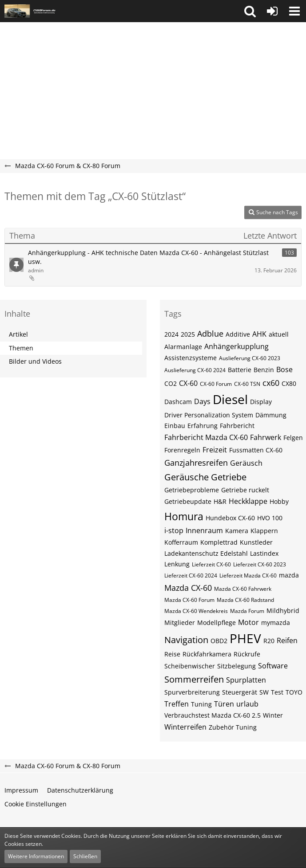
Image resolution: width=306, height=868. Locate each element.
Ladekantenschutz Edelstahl (206, 553)
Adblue (210, 334)
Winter (273, 715)
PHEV (245, 638)
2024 (171, 334)
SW (264, 692)
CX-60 (188, 383)
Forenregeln (182, 450)
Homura (184, 516)
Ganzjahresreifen (196, 463)
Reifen (287, 640)
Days (202, 401)
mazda (289, 575)
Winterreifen (185, 727)
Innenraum (204, 530)
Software (273, 666)
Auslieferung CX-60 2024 (195, 370)
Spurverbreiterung (192, 692)
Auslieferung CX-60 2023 (250, 358)
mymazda (276, 623)
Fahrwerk (266, 437)
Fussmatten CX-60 (256, 450)
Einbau (175, 426)
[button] (250, 11)
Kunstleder (256, 542)
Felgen (293, 438)
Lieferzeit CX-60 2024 (191, 575)
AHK (259, 334)
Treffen (177, 704)
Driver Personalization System (209, 415)
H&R (220, 501)
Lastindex (264, 553)
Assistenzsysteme (191, 358)
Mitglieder (180, 623)
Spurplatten (246, 680)
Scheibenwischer (190, 666)
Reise (172, 654)
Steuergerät (240, 692)
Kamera (237, 531)
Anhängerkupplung (236, 346)
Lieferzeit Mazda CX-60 (248, 575)
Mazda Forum (247, 611)
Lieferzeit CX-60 (211, 564)
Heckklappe (248, 501)
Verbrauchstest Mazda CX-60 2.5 (213, 715)
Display (261, 402)
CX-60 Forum (216, 384)
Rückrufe (247, 654)
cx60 (271, 383)
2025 (188, 334)
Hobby (279, 501)
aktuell (279, 334)
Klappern (264, 531)
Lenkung (177, 564)
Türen (224, 704)
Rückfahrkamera (207, 654)
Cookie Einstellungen (36, 804)
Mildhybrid (283, 611)
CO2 (171, 383)
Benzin (264, 370)
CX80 (289, 383)
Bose (284, 369)
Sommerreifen (194, 679)
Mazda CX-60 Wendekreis (196, 611)
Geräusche (187, 477)
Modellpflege (217, 623)
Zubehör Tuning (233, 727)
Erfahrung (203, 426)
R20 (269, 641)
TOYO (294, 692)
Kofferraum (181, 542)
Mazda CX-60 (188, 588)
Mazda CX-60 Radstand (245, 600)
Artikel (18, 334)
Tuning (201, 704)
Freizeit (215, 450)
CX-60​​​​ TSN (247, 384)
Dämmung (271, 415)
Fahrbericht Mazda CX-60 (206, 437)
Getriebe (229, 477)
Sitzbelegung (236, 666)
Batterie (240, 370)
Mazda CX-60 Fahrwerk (243, 589)
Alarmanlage (183, 347)
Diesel (230, 399)
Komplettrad (219, 542)
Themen (21, 348)
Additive (238, 334)
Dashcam (178, 402)
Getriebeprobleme (192, 490)
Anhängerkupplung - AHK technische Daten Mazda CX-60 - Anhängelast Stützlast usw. (148, 257)
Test (277, 692)
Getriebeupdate (188, 501)
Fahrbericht (237, 426)
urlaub (247, 704)
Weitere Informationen (36, 856)
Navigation (186, 640)
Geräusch (246, 463)
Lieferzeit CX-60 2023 (260, 564)
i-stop (174, 530)
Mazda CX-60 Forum (189, 600)
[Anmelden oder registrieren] (272, 11)
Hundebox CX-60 (230, 518)
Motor (248, 622)
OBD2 (219, 641)
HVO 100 (270, 518)
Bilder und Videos (35, 361)
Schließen (85, 856)
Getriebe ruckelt (245, 490)
